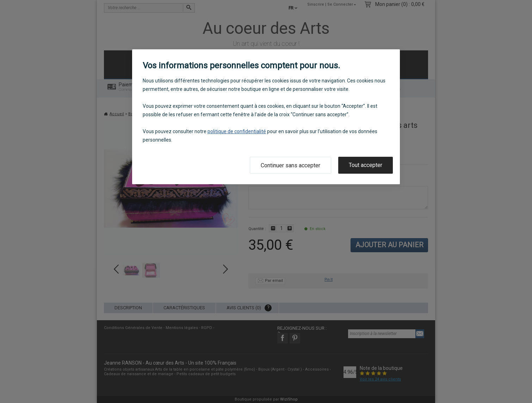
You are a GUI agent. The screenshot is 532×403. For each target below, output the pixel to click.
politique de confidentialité (237, 131)
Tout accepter (366, 165)
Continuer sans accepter (290, 165)
